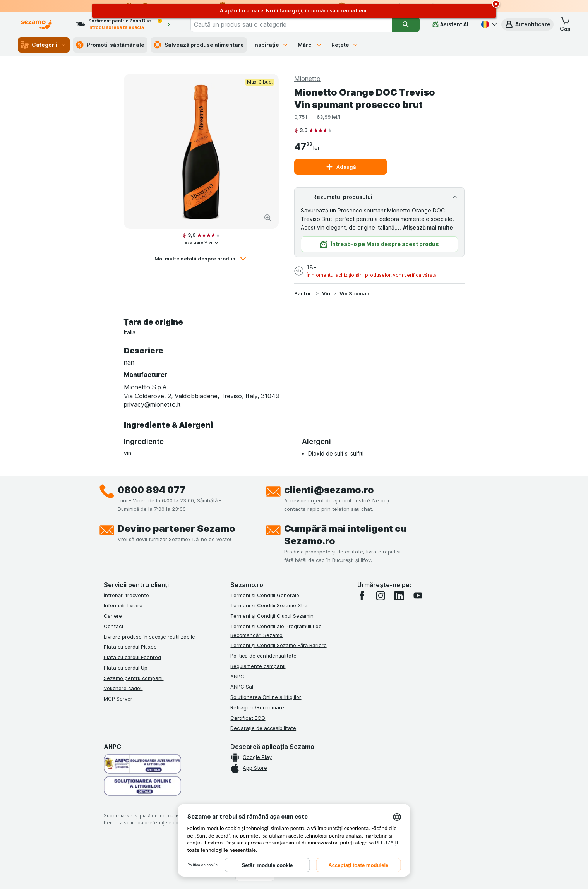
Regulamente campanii (258, 666)
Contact (114, 626)
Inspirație (271, 45)
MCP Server (118, 699)
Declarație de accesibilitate (263, 728)
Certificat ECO (248, 718)
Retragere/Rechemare (257, 707)
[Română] (488, 24)
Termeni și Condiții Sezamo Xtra (269, 605)
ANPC (237, 677)
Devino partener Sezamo (177, 528)
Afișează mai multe (428, 227)
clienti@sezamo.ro (329, 490)
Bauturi (303, 293)
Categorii (44, 45)
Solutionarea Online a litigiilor (266, 697)
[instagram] (381, 596)
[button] (527, 24)
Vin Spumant (355, 293)
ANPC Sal (242, 687)
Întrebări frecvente (126, 595)
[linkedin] (399, 596)
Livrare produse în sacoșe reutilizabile (150, 637)
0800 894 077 (152, 490)
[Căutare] (406, 24)
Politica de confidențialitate (263, 656)
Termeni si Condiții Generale (265, 595)
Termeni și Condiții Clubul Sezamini (272, 616)
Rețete (345, 45)
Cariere (113, 616)
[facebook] (362, 596)
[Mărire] (268, 218)
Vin (326, 293)
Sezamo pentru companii (134, 678)
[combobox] (291, 24)
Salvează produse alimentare (199, 45)
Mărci (310, 45)
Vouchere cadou (123, 688)
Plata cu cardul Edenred (132, 657)
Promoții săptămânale (110, 45)
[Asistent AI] (450, 24)
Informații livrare (123, 605)
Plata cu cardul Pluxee (130, 647)
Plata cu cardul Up (126, 668)
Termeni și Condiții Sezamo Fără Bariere (278, 645)
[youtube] (418, 596)
